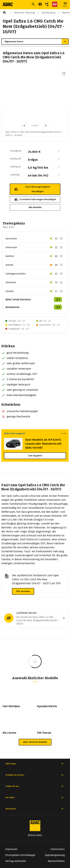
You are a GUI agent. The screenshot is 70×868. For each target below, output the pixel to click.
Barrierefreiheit (56, 861)
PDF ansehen (23, 591)
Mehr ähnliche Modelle (35, 742)
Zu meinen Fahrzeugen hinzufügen (35, 199)
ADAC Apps (35, 764)
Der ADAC (35, 797)
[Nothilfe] (54, 4)
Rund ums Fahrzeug (22, 13)
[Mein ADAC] (40, 4)
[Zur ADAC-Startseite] (8, 4)
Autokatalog (46, 13)
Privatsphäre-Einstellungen (20, 855)
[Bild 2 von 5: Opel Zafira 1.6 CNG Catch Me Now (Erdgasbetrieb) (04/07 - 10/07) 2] (29, 115)
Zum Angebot (35, 456)
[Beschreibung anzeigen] (61, 239)
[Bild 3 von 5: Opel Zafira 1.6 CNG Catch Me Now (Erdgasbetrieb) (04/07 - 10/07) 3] (47, 115)
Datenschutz (58, 849)
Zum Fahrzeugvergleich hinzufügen (32, 189)
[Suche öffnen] (33, 4)
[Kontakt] (47, 4)
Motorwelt (35, 809)
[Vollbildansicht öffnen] (64, 74)
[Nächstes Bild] (46, 126)
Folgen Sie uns (35, 786)
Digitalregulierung (55, 855)
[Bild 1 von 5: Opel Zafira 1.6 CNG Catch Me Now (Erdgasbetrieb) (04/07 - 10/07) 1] (12, 115)
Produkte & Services (35, 775)
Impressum (11, 849)
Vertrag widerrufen (16, 861)
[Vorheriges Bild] (24, 126)
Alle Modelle (35, 207)
